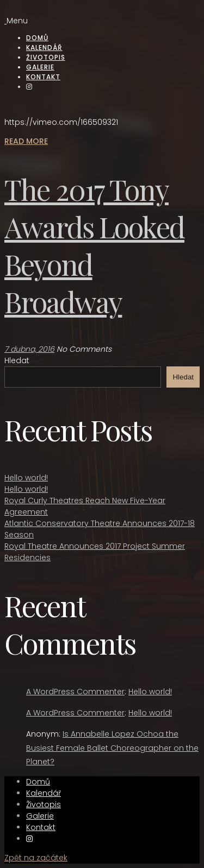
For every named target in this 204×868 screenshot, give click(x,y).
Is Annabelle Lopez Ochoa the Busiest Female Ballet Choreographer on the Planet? (112, 747)
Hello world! (26, 478)
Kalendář (44, 47)
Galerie (40, 67)
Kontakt (43, 77)
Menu (17, 21)
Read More (26, 141)
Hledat (17, 360)
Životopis (46, 57)
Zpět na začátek (36, 858)
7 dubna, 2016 (29, 349)
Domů (37, 38)
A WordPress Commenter (75, 692)
